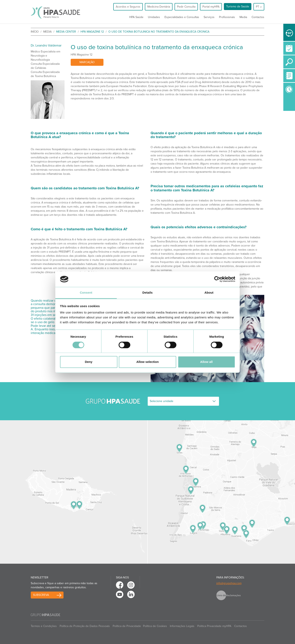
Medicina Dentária (159, 7)
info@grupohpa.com (229, 583)
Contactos (258, 17)
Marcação (87, 62)
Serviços (209, 17)
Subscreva (41, 595)
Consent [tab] (86, 293)
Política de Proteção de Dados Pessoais (85, 626)
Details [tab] (147, 293)
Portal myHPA (211, 7)
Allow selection (147, 362)
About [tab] (209, 293)
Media (243, 17)
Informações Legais (182, 626)
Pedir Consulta (186, 7)
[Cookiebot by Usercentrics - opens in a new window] (217, 279)
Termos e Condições (44, 626)
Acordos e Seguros (128, 7)
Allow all (206, 362)
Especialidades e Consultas (182, 17)
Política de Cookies (155, 626)
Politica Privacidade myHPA (214, 626)
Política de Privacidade (127, 626)
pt (259, 7)
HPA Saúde (136, 17)
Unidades (154, 17)
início (35, 32)
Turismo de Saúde (238, 6)
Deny (89, 362)
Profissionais (227, 17)
